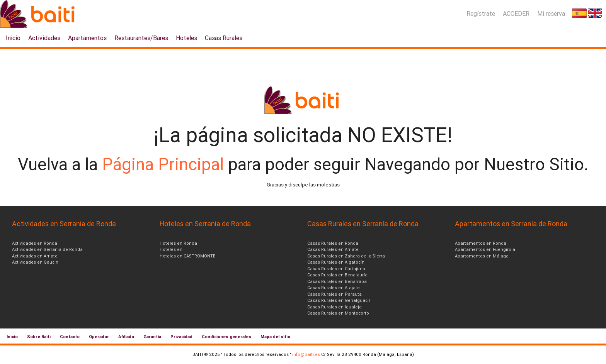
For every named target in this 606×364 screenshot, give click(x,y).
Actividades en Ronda (35, 243)
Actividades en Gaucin (35, 262)
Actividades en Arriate (35, 256)
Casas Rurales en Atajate (334, 288)
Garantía (152, 337)
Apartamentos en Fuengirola (485, 249)
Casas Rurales (224, 38)
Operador (99, 337)
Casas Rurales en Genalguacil (339, 300)
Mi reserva (551, 14)
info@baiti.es (306, 354)
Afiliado (126, 337)
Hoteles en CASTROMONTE (187, 256)
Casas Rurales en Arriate (333, 249)
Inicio (13, 38)
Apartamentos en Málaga (482, 256)
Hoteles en (171, 249)
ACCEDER (516, 14)
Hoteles (186, 38)
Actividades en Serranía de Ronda (47, 249)
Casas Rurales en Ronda (333, 243)
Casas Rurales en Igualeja (334, 307)
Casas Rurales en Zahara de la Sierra (346, 256)
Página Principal (165, 164)
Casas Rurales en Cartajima (336, 269)
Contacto (70, 337)
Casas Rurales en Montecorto (338, 313)
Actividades (44, 38)
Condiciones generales (226, 337)
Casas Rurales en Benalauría (337, 275)
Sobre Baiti (39, 337)
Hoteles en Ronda (178, 243)
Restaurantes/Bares (141, 38)
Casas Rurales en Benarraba (337, 281)
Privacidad (181, 337)
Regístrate (481, 14)
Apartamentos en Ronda (481, 243)
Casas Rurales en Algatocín (336, 262)
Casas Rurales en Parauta (334, 294)
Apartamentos (87, 38)
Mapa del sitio (275, 337)
